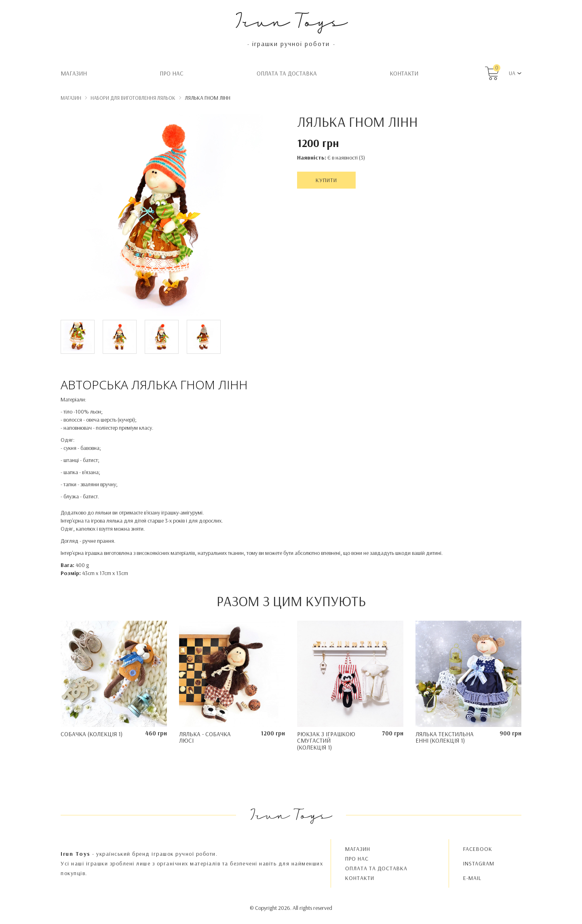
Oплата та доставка (287, 73)
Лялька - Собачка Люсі (205, 737)
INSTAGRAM (479, 863)
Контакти (404, 73)
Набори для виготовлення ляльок (133, 98)
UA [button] (512, 73)
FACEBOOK (478, 849)
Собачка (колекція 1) (92, 734)
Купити (326, 180)
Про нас (172, 73)
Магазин (74, 73)
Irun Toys (291, 20)
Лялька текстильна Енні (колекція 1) (445, 737)
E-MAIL (472, 878)
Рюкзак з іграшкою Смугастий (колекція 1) (326, 741)
